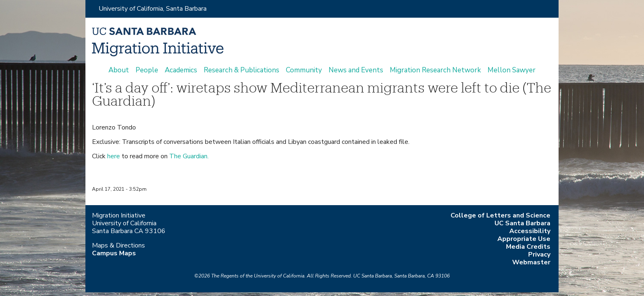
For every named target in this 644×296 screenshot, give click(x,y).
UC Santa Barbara (522, 223)
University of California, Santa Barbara (153, 9)
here (114, 156)
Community (304, 70)
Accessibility (530, 231)
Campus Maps (114, 253)
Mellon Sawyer (512, 70)
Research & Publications (241, 70)
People (147, 70)
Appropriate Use (524, 239)
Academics (181, 70)
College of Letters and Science (500, 215)
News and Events (356, 70)
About (119, 70)
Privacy (539, 254)
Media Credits (528, 247)
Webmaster (531, 262)
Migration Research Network (435, 70)
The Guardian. (189, 156)
